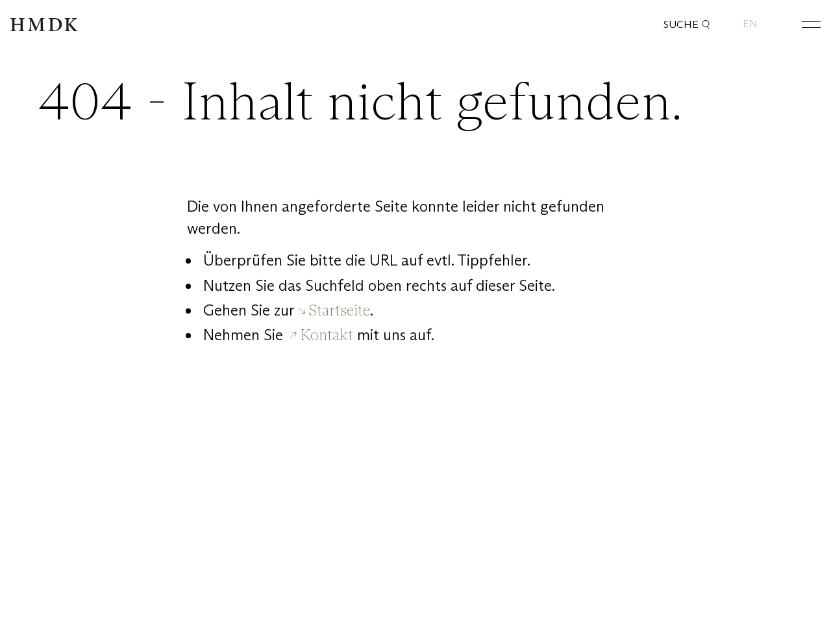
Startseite (339, 310)
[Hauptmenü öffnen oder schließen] (801, 24)
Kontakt (327, 335)
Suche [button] (687, 25)
